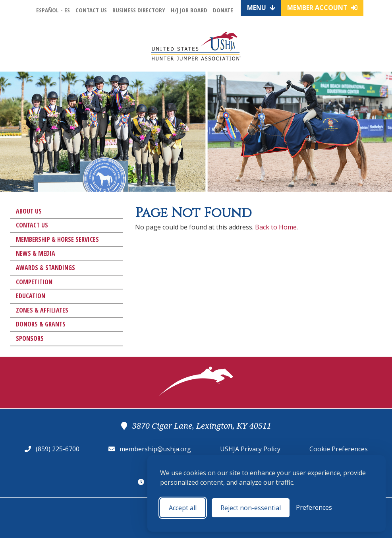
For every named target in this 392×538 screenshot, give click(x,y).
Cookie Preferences (339, 449)
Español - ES (53, 10)
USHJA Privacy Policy (250, 449)
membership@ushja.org (155, 449)
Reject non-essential (251, 508)
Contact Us (91, 10)
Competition (34, 282)
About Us (29, 211)
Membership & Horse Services (57, 239)
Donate (223, 10)
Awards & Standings (45, 268)
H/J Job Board (189, 10)
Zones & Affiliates (42, 310)
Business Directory (139, 10)
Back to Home (276, 227)
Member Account (322, 8)
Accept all (183, 508)
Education (31, 296)
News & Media (36, 253)
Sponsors (30, 338)
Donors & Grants (41, 324)
